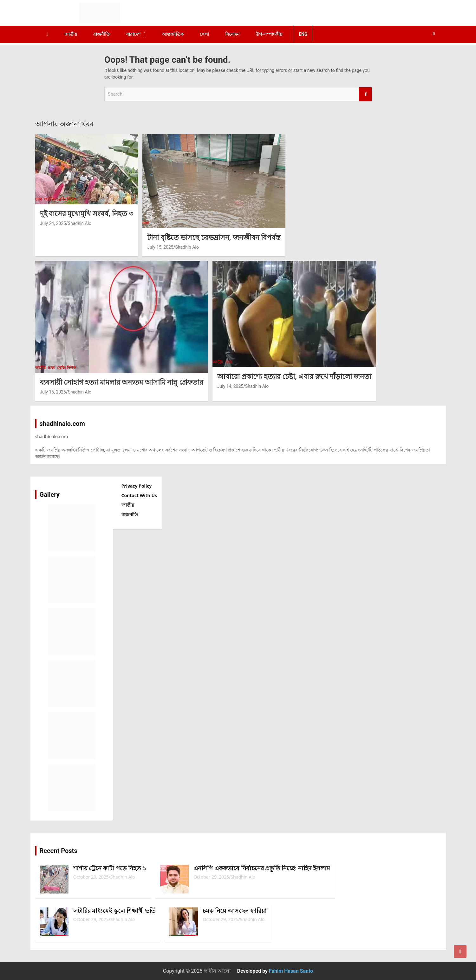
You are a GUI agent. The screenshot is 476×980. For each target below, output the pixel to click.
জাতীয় (71, 34)
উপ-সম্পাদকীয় (269, 34)
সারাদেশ (133, 34)
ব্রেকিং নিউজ (67, 199)
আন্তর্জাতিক (173, 34)
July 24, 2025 (53, 223)
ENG (303, 34)
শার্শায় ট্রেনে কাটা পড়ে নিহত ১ (110, 868)
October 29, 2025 (91, 877)
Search (365, 94)
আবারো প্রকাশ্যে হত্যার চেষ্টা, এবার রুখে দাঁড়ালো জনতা (294, 377)
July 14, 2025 (230, 386)
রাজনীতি (101, 34)
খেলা (204, 34)
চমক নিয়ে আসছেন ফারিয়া (235, 911)
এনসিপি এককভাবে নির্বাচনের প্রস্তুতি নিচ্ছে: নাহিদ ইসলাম (262, 868)
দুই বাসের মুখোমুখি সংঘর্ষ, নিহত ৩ (87, 214)
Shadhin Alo (80, 223)
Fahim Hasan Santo (291, 971)
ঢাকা (39, 199)
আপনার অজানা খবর (65, 124)
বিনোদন (232, 34)
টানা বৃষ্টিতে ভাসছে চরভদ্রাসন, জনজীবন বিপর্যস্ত (214, 237)
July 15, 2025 (160, 247)
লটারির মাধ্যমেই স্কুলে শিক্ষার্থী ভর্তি (114, 911)
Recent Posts (59, 851)
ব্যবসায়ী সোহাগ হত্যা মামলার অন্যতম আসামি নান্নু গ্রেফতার (122, 382)
